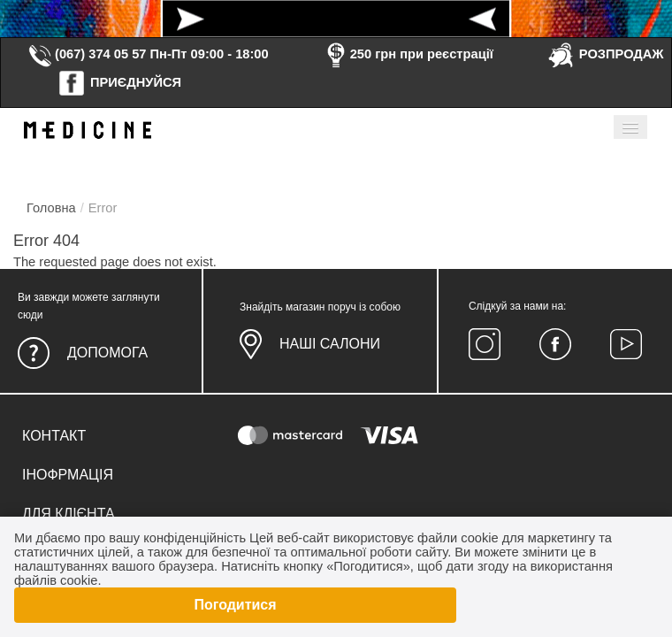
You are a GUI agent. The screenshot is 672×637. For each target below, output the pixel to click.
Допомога (107, 353)
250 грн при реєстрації (408, 54)
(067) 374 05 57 (87, 54)
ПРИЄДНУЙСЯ (119, 82)
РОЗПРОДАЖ (605, 54)
